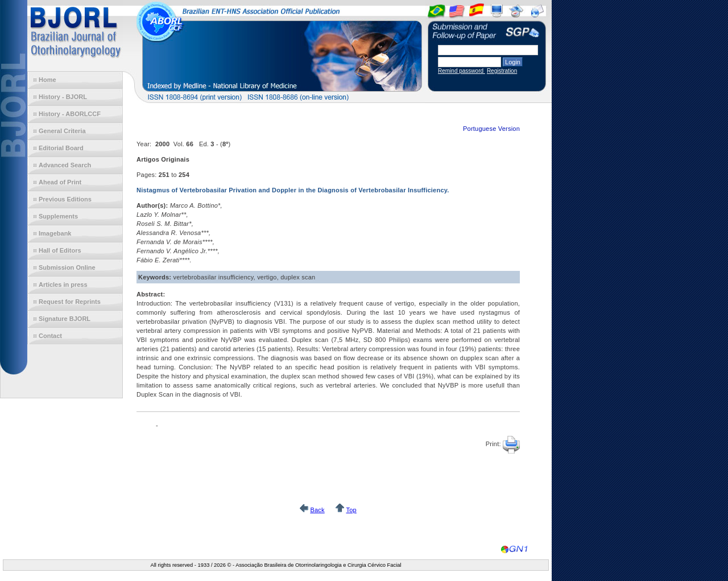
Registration (502, 71)
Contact (50, 336)
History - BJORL (63, 97)
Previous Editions (65, 199)
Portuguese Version (491, 129)
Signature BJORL (65, 319)
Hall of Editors (60, 250)
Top (351, 510)
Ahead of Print (60, 182)
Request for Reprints (70, 302)
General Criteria (62, 131)
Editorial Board (61, 148)
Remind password (462, 71)
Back (317, 510)
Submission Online (67, 267)
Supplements (58, 216)
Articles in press (63, 285)
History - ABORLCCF (70, 114)
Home (47, 80)
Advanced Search (65, 165)
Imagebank (55, 233)
